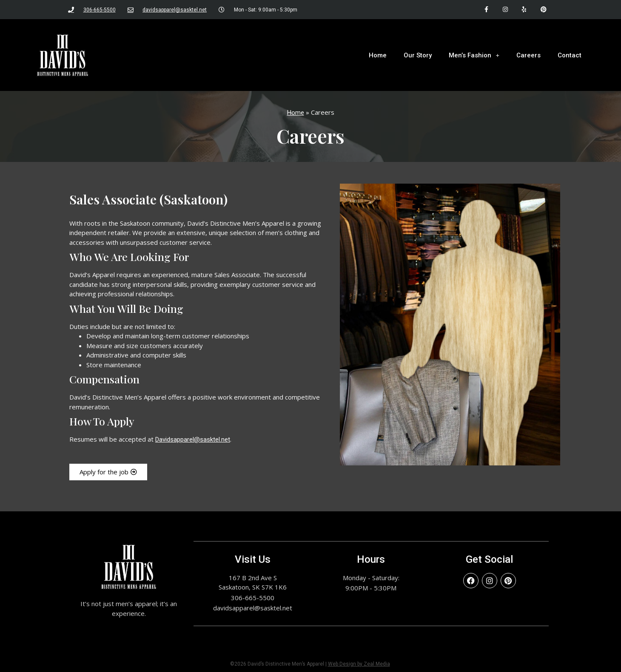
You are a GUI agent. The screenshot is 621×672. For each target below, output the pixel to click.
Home (378, 55)
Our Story (418, 55)
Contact (570, 55)
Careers (528, 55)
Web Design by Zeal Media (359, 664)
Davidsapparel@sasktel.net (193, 439)
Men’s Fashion (474, 55)
